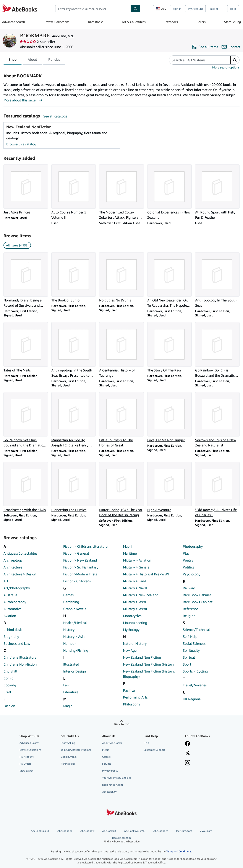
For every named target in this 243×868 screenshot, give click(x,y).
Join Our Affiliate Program (76, 750)
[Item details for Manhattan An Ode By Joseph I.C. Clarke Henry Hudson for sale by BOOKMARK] (74, 420)
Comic (8, 678)
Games (68, 595)
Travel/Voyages (195, 685)
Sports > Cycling (195, 671)
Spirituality (191, 650)
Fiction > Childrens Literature (85, 546)
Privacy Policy (110, 771)
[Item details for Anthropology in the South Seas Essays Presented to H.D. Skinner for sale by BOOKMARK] (74, 350)
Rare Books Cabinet (198, 602)
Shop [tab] (13, 60)
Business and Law (17, 643)
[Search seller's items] (195, 60)
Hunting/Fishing (76, 650)
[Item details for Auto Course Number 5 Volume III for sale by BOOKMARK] (74, 192)
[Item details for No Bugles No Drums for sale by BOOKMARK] (121, 278)
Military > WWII (135, 609)
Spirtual (189, 657)
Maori (127, 546)
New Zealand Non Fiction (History (149, 664)
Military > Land (134, 581)
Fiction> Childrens (77, 581)
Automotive (12, 609)
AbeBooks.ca (161, 831)
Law (66, 685)
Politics (188, 567)
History (69, 630)
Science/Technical (196, 630)
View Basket (26, 771)
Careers (106, 757)
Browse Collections (56, 22)
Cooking (10, 685)
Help (233, 9)
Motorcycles (132, 616)
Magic (68, 706)
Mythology (131, 630)
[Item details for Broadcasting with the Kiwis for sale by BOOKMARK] (26, 487)
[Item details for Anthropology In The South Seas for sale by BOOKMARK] (217, 280)
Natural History (135, 643)
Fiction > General (76, 553)
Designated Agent (113, 785)
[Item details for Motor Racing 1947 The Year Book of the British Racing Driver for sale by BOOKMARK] (121, 490)
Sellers (201, 22)
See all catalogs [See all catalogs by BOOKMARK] (55, 116)
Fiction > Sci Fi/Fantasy (81, 567)
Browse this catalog (21, 144)
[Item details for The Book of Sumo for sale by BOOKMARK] (74, 278)
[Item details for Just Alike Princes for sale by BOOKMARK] (26, 190)
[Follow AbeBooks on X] (188, 753)
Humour (70, 643)
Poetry (188, 560)
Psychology (192, 574)
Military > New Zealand (141, 595)
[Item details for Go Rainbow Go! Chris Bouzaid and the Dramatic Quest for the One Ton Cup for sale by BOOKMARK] (217, 350)
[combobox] (93, 9)
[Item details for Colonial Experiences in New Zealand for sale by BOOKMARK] (169, 192)
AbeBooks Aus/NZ (135, 831)
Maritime (130, 553)
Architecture (13, 567)
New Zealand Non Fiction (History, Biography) (149, 674)
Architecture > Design (20, 574)
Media (106, 750)
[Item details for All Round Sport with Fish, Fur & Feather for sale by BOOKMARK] (217, 192)
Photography (193, 546)
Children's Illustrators (20, 657)
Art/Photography (17, 588)
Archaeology (13, 560)
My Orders (25, 764)
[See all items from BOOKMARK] (205, 47)
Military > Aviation (137, 560)
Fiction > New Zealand (80, 560)
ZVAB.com (206, 831)
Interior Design (75, 671)
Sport (187, 664)
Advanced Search (14, 22)
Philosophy (132, 704)
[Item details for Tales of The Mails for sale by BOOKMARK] (26, 347)
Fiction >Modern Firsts (80, 574)
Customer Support (154, 750)
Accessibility (109, 792)
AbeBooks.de (65, 831)
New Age (130, 650)
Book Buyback (69, 757)
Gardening (71, 602)
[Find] (135, 9)
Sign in (177, 9)
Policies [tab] (54, 60)
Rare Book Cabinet (197, 595)
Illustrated (71, 664)
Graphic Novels (75, 609)
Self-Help (190, 637)
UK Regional (192, 699)
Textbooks (171, 22)
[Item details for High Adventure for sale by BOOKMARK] (169, 487)
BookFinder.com (121, 840)
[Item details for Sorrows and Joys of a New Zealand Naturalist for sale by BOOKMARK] (217, 420)
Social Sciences (194, 643)
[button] (235, 60)
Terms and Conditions (179, 851)
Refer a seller (68, 764)
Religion (189, 616)
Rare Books (96, 22)
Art (6, 581)
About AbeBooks (112, 743)
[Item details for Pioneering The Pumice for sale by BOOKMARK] (74, 487)
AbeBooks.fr (87, 831)
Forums (107, 764)
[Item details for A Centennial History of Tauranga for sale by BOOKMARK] (121, 350)
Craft (7, 692)
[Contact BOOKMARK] (231, 47)
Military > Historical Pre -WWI (146, 574)
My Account (195, 9)
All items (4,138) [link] (17, 245)
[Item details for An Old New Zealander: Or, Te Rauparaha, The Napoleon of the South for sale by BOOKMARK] (169, 280)
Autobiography (15, 602)
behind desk (13, 630)
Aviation (10, 616)
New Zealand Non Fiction (142, 657)
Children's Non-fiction (20, 664)
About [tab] (32, 60)
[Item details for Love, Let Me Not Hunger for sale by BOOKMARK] (169, 417)
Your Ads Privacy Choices (117, 778)
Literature (71, 692)
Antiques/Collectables (20, 553)
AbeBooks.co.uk (40, 831)
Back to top (122, 724)
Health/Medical (75, 623)
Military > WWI (134, 602)
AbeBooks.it (109, 831)
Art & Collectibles (134, 22)
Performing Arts (135, 697)
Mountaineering (135, 623)
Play (186, 553)
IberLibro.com (184, 831)
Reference (190, 609)
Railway (189, 588)
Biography (11, 637)
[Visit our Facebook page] (188, 744)
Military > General (137, 567)
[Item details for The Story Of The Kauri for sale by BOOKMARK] (169, 347)
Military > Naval (135, 588)
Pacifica (129, 690)
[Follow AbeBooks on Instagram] (188, 763)
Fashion (9, 706)
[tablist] (34, 60)
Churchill (10, 671)
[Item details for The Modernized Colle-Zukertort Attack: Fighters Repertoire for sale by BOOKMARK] (121, 192)
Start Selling (232, 22)
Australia (10, 595)
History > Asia (74, 637)
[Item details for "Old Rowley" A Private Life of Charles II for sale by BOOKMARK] (217, 490)
